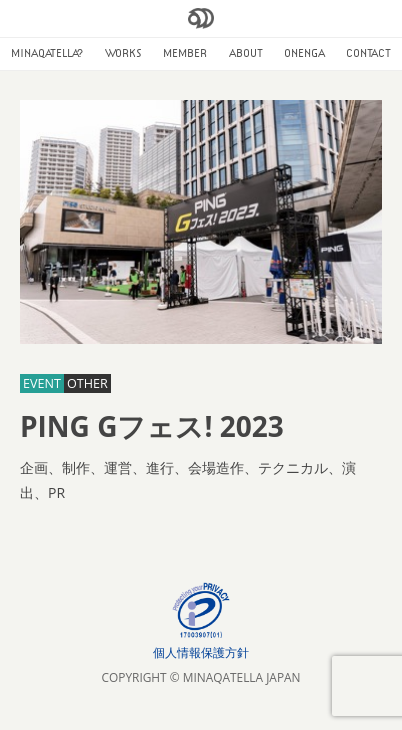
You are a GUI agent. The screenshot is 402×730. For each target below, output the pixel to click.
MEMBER (185, 53)
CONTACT (368, 53)
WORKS (123, 53)
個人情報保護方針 (201, 652)
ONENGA (304, 53)
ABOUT (246, 53)
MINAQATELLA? (47, 53)
